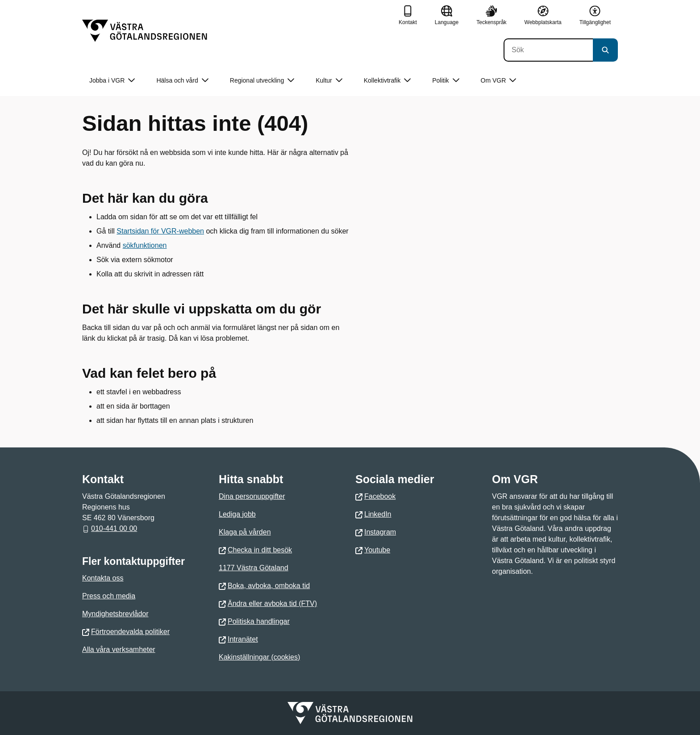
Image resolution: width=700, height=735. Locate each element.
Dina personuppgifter (252, 496)
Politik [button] (446, 81)
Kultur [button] (329, 81)
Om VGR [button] (499, 81)
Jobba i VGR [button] (112, 81)
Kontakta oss (103, 578)
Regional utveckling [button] (262, 81)
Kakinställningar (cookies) (259, 657)
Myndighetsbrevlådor (115, 614)
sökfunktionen (145, 245)
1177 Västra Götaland (254, 568)
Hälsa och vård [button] (182, 81)
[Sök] (548, 50)
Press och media (109, 596)
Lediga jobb (237, 514)
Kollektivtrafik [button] (387, 81)
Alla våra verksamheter (119, 649)
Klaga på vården (245, 532)
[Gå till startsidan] (145, 31)
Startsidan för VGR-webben (160, 231)
